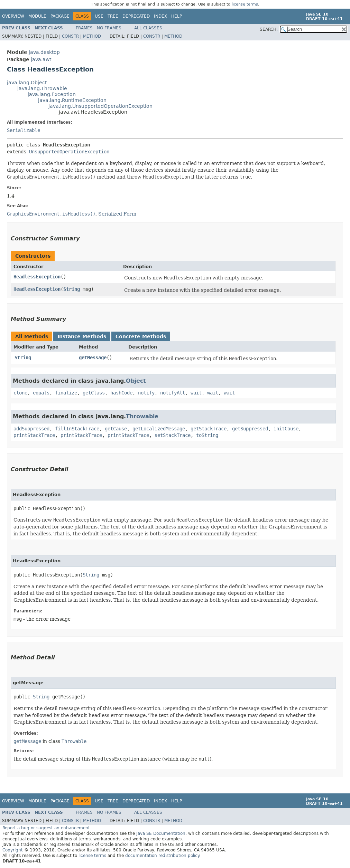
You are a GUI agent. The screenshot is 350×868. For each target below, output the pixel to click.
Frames (84, 28)
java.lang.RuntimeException (72, 100)
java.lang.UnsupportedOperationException (100, 106)
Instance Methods (82, 336)
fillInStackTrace (77, 429)
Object (136, 381)
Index (160, 16)
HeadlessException (37, 277)
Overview (13, 16)
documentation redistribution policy (162, 856)
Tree (113, 16)
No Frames (109, 28)
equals (41, 393)
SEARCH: (269, 29)
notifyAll (173, 393)
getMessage (93, 357)
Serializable (24, 130)
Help (177, 16)
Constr (70, 36)
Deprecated (136, 16)
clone (20, 393)
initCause (286, 429)
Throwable (142, 416)
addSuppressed (31, 429)
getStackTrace (209, 429)
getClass (94, 393)
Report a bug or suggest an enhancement (46, 828)
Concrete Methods (141, 336)
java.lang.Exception (52, 94)
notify (146, 393)
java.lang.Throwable (42, 88)
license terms (245, 4)
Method (92, 36)
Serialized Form (117, 214)
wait (196, 393)
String (72, 289)
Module (37, 16)
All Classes (148, 28)
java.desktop (44, 52)
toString (207, 435)
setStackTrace (173, 435)
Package (60, 16)
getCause (116, 429)
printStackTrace (34, 435)
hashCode (121, 393)
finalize (66, 393)
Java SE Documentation (161, 833)
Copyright (13, 850)
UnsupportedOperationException (69, 152)
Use (99, 16)
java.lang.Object (27, 83)
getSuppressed (250, 429)
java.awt (41, 59)
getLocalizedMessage (159, 429)
